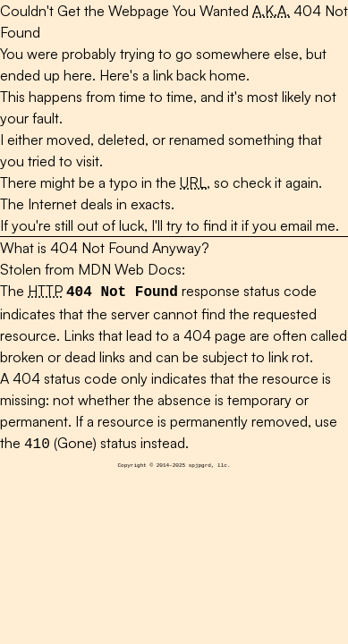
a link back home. (196, 75)
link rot (289, 355)
